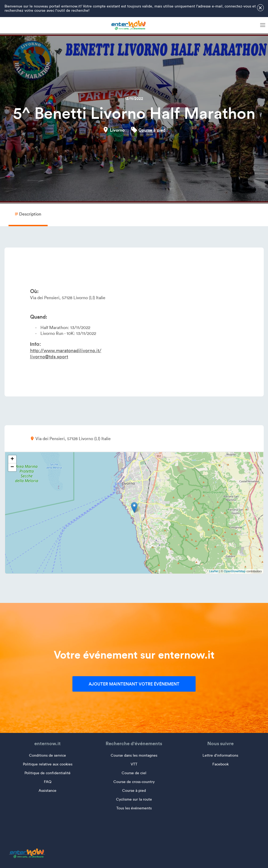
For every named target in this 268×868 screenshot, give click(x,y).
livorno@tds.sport (49, 357)
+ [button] (12, 459)
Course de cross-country (134, 782)
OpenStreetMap (235, 571)
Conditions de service (48, 755)
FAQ (48, 782)
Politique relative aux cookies (48, 764)
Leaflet (214, 571)
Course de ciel (134, 773)
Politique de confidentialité (48, 773)
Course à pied (152, 130)
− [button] (12, 467)
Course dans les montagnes (134, 755)
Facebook (220, 764)
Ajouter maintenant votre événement (134, 684)
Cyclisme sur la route (134, 799)
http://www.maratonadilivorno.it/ (66, 351)
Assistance (48, 791)
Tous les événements (134, 808)
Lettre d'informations (220, 755)
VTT (134, 764)
